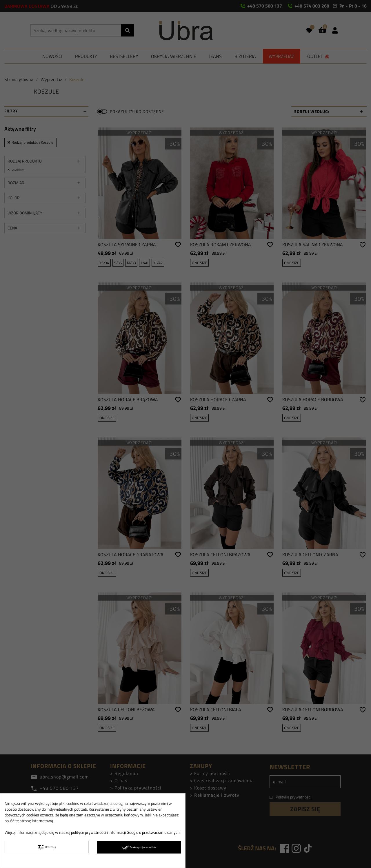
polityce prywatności (89, 832)
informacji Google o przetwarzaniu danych (144, 832)
